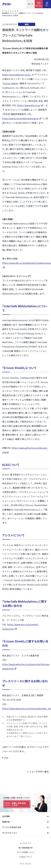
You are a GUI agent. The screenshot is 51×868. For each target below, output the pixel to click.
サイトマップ (25, 843)
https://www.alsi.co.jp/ (29, 105)
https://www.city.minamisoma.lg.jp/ (20, 118)
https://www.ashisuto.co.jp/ (16, 75)
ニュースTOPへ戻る (39, 772)
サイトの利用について (26, 852)
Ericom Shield (11, 83)
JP (29, 4)
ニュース (13, 11)
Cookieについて (26, 857)
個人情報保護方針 (26, 848)
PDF (7, 758)
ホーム (5, 11)
